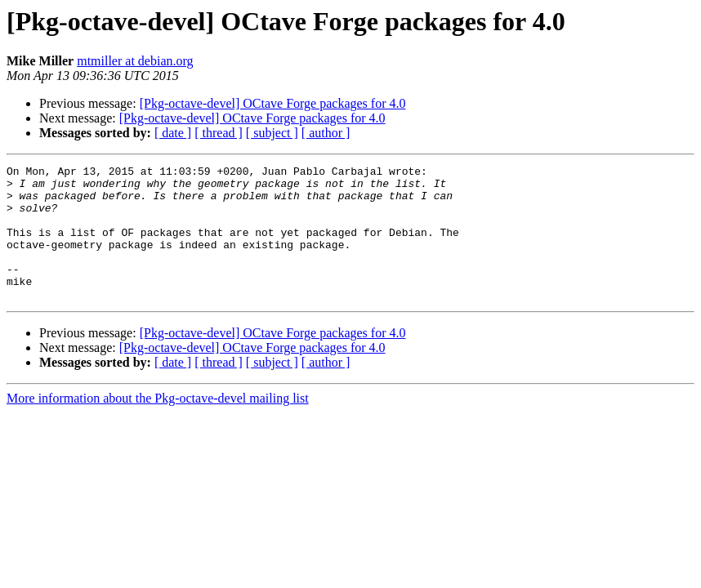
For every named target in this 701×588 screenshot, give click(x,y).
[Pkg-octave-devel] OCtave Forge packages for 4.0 (273, 103)
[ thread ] (219, 133)
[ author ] (326, 133)
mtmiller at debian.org (135, 61)
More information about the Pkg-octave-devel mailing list (158, 425)
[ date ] (173, 133)
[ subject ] (272, 133)
